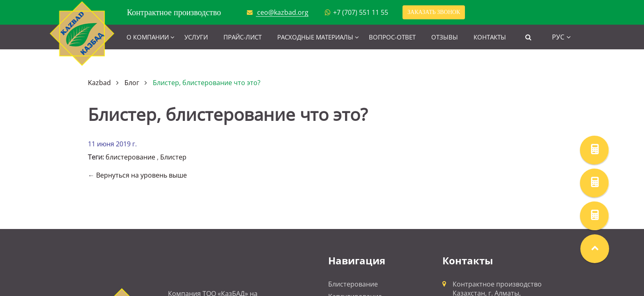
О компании (148, 37)
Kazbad (99, 83)
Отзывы (445, 37)
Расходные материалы (315, 37)
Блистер (173, 157)
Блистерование (353, 284)
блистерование (130, 157)
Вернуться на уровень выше (141, 175)
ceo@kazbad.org (283, 12)
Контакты (490, 37)
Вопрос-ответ (392, 37)
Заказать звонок (434, 12)
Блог (132, 83)
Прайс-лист (243, 37)
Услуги (196, 37)
